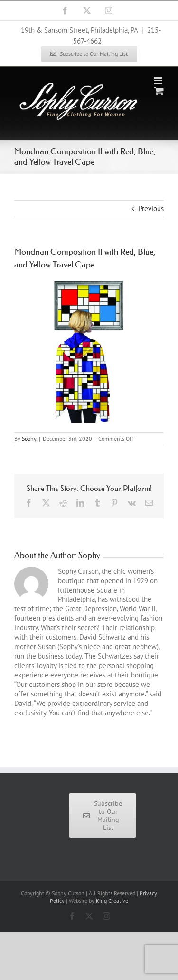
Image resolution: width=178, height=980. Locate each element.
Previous (151, 209)
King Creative (112, 901)
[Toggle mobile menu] (159, 81)
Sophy (29, 439)
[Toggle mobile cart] (159, 91)
